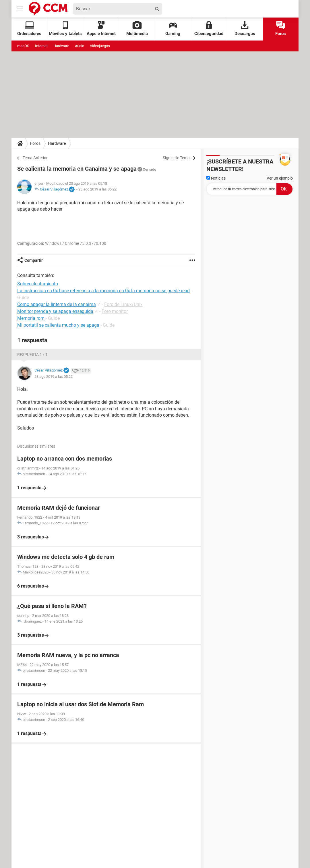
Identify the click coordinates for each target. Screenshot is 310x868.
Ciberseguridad (209, 29)
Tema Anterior (35, 158)
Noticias (216, 178)
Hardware (61, 46)
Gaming (173, 29)
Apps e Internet (101, 29)
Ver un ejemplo (280, 178)
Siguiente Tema (176, 158)
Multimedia (137, 29)
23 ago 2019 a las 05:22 (97, 189)
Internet (41, 46)
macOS (23, 46)
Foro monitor (115, 311)
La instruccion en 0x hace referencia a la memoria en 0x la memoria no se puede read (103, 291)
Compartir (34, 260)
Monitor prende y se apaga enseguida (55, 311)
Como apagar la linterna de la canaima (57, 304)
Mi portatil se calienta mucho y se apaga (58, 325)
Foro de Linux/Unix (123, 304)
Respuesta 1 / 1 (32, 355)
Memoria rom (31, 318)
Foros (281, 29)
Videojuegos (100, 46)
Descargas (245, 29)
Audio (80, 46)
